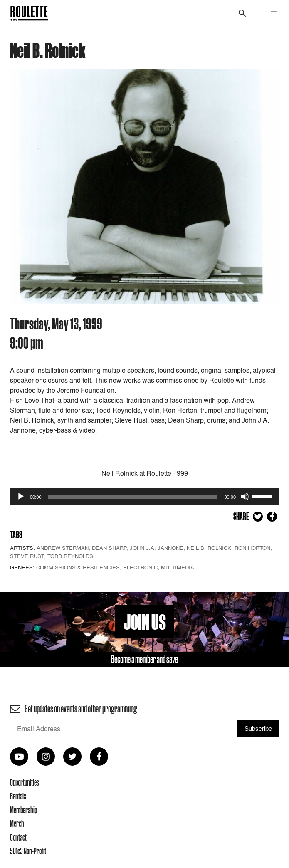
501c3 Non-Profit (28, 851)
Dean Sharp (109, 548)
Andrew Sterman (63, 548)
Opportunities (25, 782)
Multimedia (178, 567)
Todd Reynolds (70, 556)
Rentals (18, 796)
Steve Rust (27, 556)
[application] (144, 497)
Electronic (140, 567)
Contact (18, 837)
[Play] (21, 497)
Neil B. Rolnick (209, 548)
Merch (17, 823)
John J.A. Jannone (157, 548)
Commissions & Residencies (78, 567)
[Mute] (245, 497)
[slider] (133, 497)
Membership (23, 810)
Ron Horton (252, 548)
